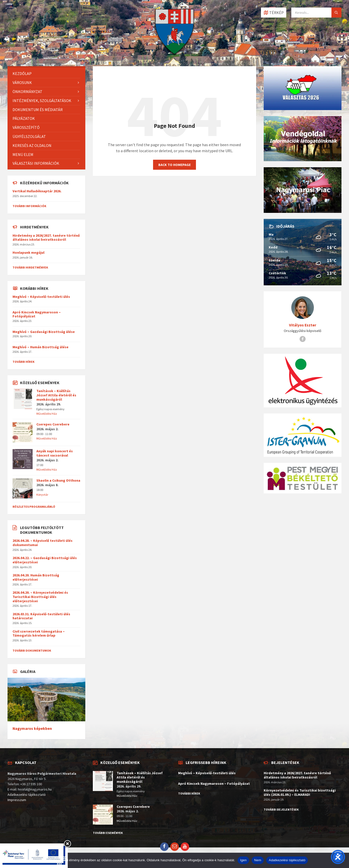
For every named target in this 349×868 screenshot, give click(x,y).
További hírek (24, 362)
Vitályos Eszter (303, 325)
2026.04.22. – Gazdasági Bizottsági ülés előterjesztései (45, 560)
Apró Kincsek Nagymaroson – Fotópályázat (37, 314)
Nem (258, 860)
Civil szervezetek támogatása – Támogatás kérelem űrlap (39, 633)
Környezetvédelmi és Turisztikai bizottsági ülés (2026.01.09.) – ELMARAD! (300, 792)
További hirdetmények (30, 267)
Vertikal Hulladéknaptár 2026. (37, 191)
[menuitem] (46, 74)
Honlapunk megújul (28, 252)
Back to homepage (174, 165)
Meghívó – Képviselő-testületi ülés (41, 297)
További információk (29, 206)
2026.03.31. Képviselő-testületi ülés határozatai (41, 616)
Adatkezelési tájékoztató (27, 795)
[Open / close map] (274, 13)
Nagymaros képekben (32, 728)
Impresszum (17, 800)
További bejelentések (281, 809)
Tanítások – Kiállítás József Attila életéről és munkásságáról (56, 395)
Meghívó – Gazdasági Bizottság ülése (44, 332)
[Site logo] (174, 56)
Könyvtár (42, 495)
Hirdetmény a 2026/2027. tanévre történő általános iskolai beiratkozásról (46, 238)
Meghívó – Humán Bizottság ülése (41, 347)
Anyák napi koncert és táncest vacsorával (55, 453)
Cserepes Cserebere (53, 424)
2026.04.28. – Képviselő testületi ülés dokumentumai (43, 543)
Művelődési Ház (47, 414)
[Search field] (316, 13)
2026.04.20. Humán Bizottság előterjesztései (36, 577)
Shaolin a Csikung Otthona (58, 480)
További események (108, 833)
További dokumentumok (32, 650)
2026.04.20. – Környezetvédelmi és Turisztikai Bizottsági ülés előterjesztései (40, 597)
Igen (243, 860)
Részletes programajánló (34, 507)
